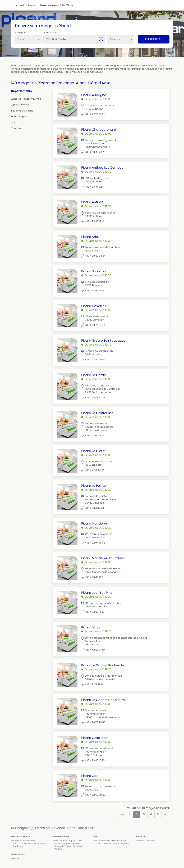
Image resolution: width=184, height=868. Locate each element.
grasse (77, 843)
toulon (97, 841)
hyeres (105, 841)
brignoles (125, 843)
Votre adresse (51, 33)
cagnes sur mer (75, 841)
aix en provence (29, 841)
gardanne (18, 846)
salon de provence (22, 843)
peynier (36, 843)
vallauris (59, 849)
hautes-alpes (19, 117)
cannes (62, 841)
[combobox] (28, 39)
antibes (58, 843)
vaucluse (16, 128)
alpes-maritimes (20, 105)
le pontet (140, 841)
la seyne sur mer (119, 841)
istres (44, 843)
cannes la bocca (63, 846)
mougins (67, 843)
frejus (99, 843)
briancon (15, 859)
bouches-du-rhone (22, 111)
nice (55, 841)
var (13, 122)
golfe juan (78, 846)
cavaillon (151, 841)
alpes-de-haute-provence (26, 99)
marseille (15, 841)
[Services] (121, 39)
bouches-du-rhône (21, 836)
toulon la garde (111, 843)
